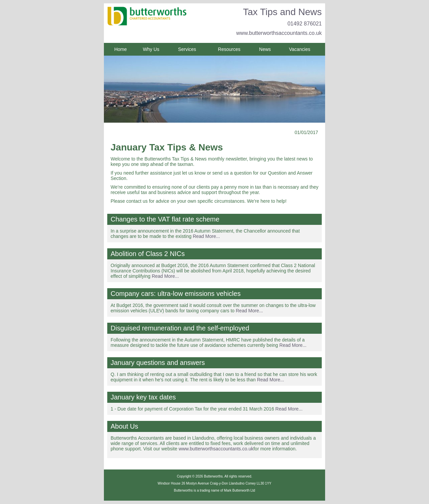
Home (120, 49)
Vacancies (300, 49)
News (265, 49)
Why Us (151, 49)
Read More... (206, 236)
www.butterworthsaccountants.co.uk (279, 33)
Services (187, 49)
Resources (229, 49)
